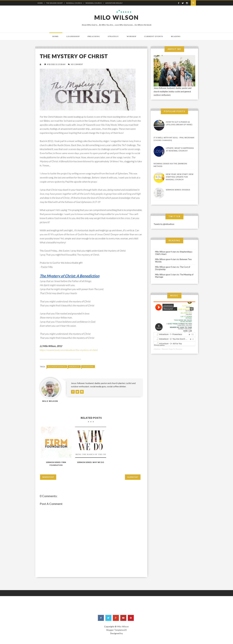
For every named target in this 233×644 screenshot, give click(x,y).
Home (40, 3)
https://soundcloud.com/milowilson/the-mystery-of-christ (69, 350)
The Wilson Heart (55, 3)
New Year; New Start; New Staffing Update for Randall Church (180, 177)
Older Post (133, 477)
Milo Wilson (116, 17)
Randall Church (74, 3)
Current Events (154, 36)
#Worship (74, 366)
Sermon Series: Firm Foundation (56, 464)
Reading (176, 36)
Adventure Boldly (114, 3)
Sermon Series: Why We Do (91, 462)
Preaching (94, 36)
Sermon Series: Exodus (178, 190)
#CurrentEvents (57, 366)
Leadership (73, 36)
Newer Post (48, 477)
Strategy (113, 36)
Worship (132, 36)
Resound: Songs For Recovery (172, 349)
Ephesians (88, 366)
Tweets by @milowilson (164, 224)
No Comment (77, 64)
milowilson (157, 349)
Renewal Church (94, 3)
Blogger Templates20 (116, 630)
